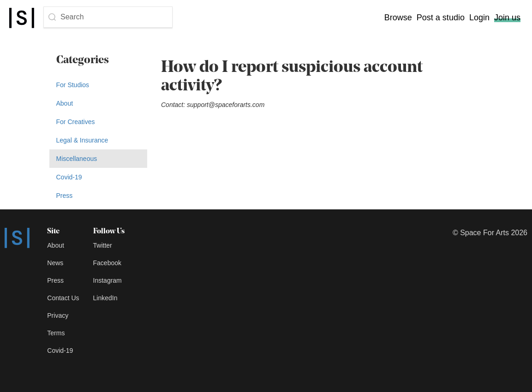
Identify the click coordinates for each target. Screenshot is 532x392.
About (65, 103)
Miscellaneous (77, 159)
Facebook (107, 263)
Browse (398, 18)
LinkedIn (105, 298)
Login (479, 18)
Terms (56, 333)
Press (65, 196)
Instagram (108, 280)
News (55, 263)
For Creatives (76, 122)
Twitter (103, 245)
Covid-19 (69, 177)
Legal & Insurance (82, 140)
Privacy (58, 315)
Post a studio (441, 18)
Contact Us (63, 298)
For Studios (73, 85)
